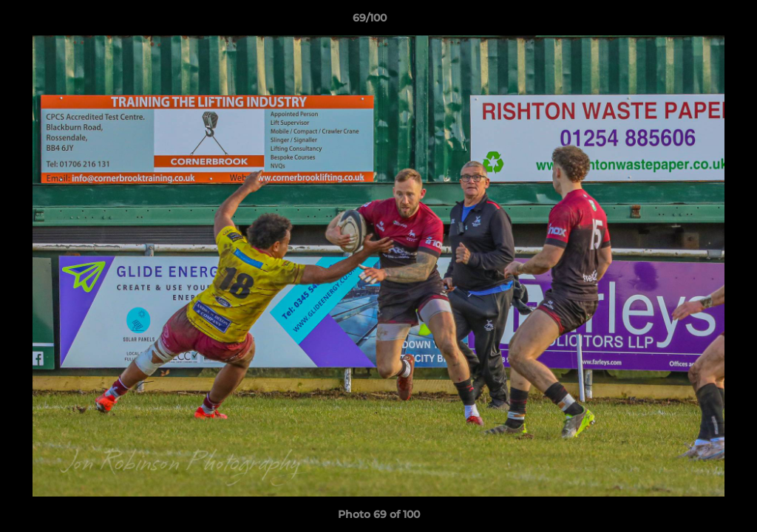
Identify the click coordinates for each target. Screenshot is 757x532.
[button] (695, 21)
